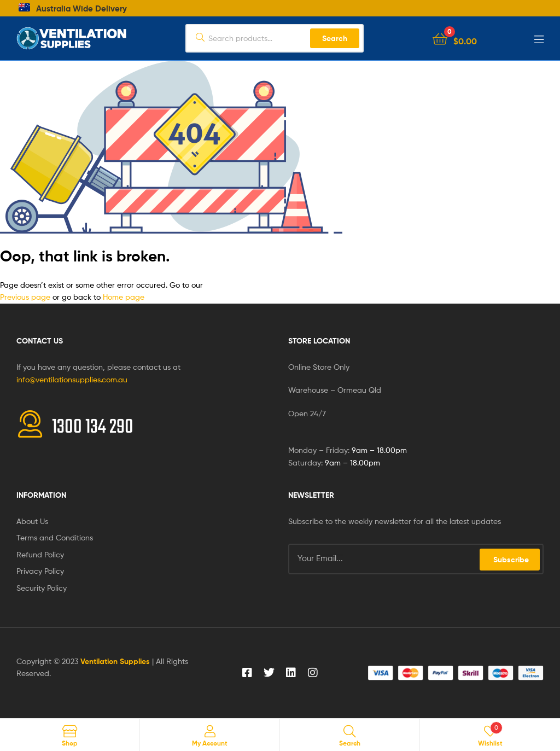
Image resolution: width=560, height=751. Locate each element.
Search (335, 38)
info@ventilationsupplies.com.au (72, 379)
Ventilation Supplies (116, 661)
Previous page (25, 297)
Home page (124, 297)
